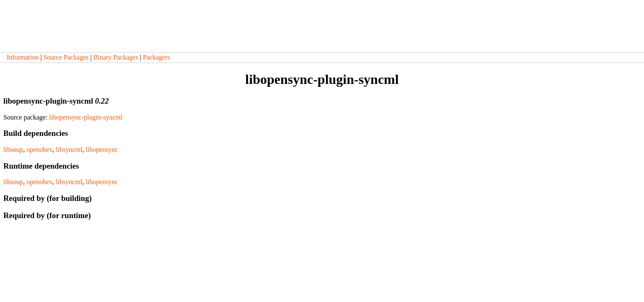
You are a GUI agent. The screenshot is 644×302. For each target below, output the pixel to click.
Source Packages (66, 57)
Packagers (156, 57)
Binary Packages (116, 57)
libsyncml (69, 150)
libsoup (13, 150)
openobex (39, 150)
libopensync (102, 150)
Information (23, 57)
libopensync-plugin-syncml (86, 117)
